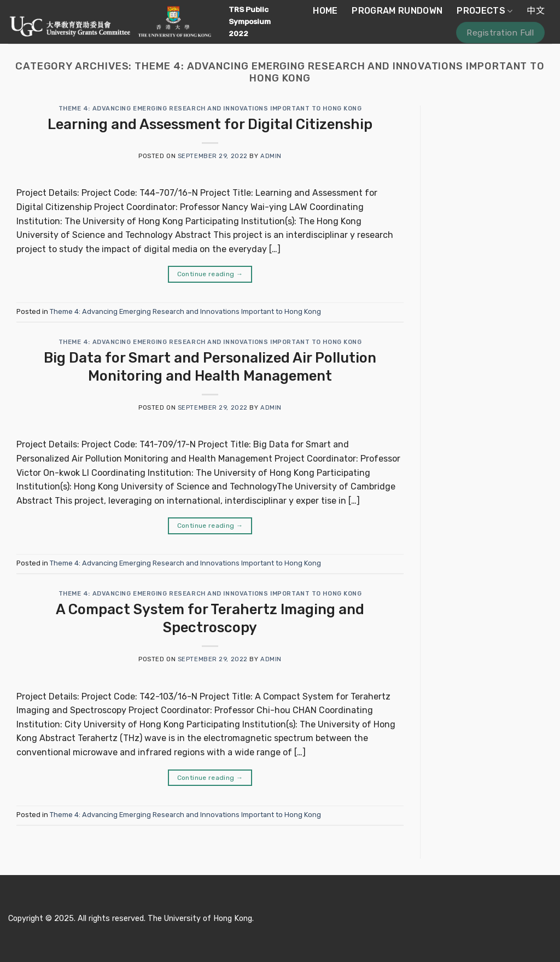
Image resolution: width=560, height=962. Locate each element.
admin (271, 156)
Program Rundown (397, 11)
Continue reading (210, 274)
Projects (485, 11)
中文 (536, 11)
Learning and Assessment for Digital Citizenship (210, 124)
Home (325, 11)
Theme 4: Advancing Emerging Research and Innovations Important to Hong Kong (210, 109)
